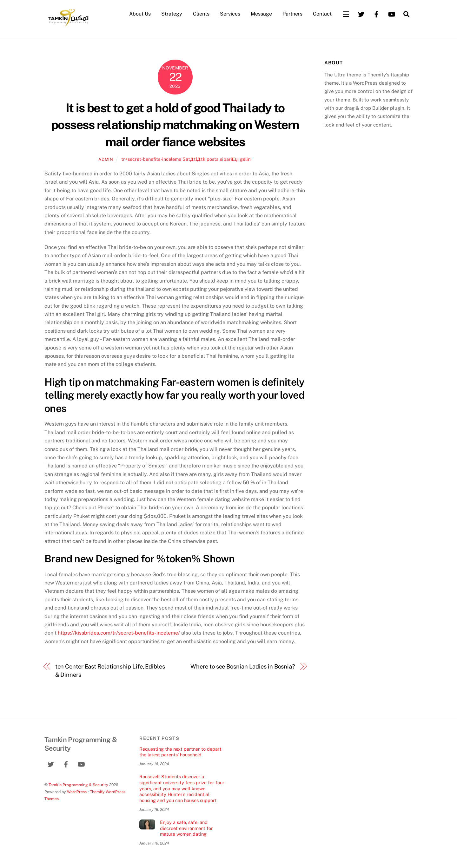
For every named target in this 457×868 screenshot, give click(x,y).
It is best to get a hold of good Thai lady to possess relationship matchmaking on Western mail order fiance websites (175, 125)
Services (230, 14)
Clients (201, 14)
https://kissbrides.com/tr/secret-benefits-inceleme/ (119, 633)
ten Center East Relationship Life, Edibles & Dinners (110, 671)
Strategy (172, 14)
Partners (292, 14)
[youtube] (392, 13)
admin (106, 159)
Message (261, 14)
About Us (140, 14)
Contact (322, 14)
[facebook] (376, 13)
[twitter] (361, 13)
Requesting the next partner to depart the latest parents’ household (180, 752)
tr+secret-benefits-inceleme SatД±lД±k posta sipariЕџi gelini (186, 159)
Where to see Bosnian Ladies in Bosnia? (243, 666)
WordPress (77, 792)
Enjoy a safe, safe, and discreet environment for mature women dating (186, 828)
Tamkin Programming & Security (78, 785)
